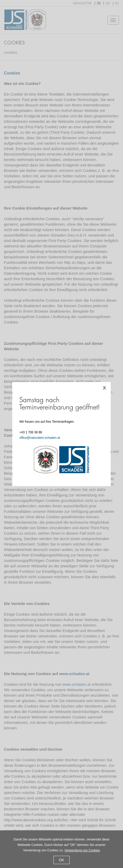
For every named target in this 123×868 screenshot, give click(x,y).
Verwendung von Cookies (82, 850)
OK (62, 860)
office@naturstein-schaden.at (40, 438)
